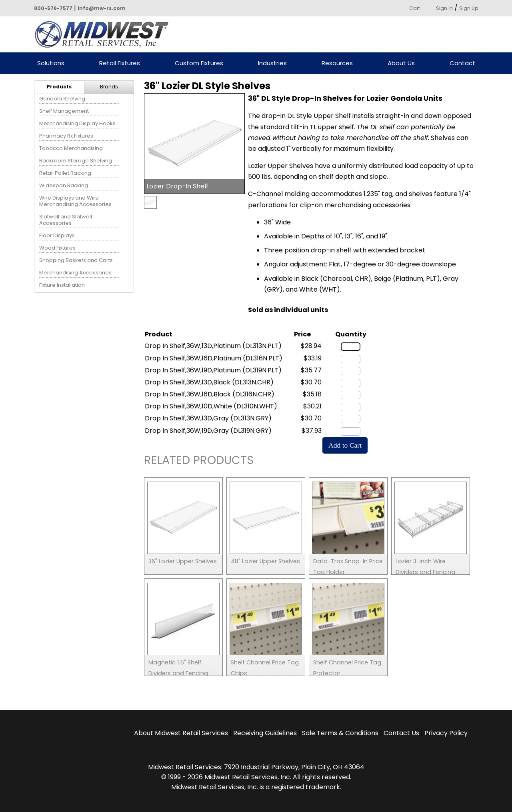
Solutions (51, 63)
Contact (462, 63)
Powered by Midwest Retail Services (104, 34)
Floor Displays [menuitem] (57, 235)
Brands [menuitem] (109, 87)
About (181, 733)
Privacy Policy (446, 733)
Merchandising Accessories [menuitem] (75, 273)
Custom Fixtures (199, 63)
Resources (337, 63)
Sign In (444, 8)
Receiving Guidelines (265, 733)
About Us (401, 63)
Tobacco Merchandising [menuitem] (71, 148)
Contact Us (401, 733)
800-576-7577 (53, 8)
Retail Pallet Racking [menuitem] (65, 173)
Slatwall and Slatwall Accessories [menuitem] (66, 220)
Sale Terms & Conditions (340, 733)
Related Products (199, 461)
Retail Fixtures (120, 63)
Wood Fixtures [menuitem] (57, 248)
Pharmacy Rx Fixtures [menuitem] (66, 136)
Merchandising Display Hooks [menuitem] (77, 123)
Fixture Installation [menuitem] (62, 285)
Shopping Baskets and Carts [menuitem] (76, 260)
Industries (272, 63)
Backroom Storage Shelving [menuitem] (76, 161)
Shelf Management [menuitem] (64, 111)
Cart (415, 8)
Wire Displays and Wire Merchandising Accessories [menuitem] (75, 201)
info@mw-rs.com (102, 8)
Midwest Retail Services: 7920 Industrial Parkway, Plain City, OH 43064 (256, 767)
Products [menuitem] (59, 87)
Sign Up (469, 8)
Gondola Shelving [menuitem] (62, 99)
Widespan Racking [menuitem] (64, 185)
